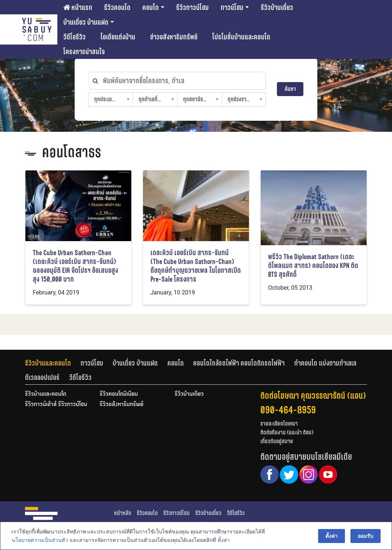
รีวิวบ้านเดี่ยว (277, 7)
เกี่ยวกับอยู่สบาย (277, 441)
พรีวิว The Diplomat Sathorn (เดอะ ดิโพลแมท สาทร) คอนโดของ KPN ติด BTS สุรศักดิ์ (313, 266)
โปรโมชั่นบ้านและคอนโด (241, 37)
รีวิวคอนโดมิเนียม (119, 394)
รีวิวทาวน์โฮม (193, 7)
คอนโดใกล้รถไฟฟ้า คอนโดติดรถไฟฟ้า (239, 363)
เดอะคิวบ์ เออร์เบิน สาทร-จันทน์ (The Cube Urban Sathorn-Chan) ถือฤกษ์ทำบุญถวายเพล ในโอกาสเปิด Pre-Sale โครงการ (196, 266)
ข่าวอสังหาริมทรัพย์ (174, 37)
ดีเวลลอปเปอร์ (42, 377)
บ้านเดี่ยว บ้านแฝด (86, 22)
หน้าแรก (78, 7)
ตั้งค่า (223, 540)
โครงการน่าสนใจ (84, 52)
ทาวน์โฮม (232, 7)
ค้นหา (290, 89)
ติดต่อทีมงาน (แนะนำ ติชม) (287, 432)
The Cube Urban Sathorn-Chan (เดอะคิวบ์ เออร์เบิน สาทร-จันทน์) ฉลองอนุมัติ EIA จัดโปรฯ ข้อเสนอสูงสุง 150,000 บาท (75, 266)
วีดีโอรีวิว (74, 37)
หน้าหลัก (123, 513)
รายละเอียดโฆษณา (279, 424)
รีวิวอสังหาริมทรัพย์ (122, 405)
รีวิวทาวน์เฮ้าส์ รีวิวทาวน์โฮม (56, 405)
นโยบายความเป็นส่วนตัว (40, 540)
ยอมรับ (366, 536)
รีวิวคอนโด (117, 7)
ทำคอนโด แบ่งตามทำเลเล (325, 363)
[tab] (53, 363)
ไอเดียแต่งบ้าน (118, 37)
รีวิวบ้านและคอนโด (48, 363)
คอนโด (151, 7)
